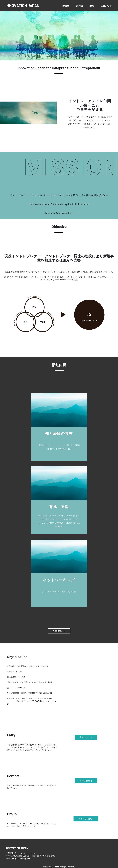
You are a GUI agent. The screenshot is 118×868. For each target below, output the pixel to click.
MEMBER (65, 6)
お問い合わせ (106, 6)
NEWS (92, 6)
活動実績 (79, 6)
